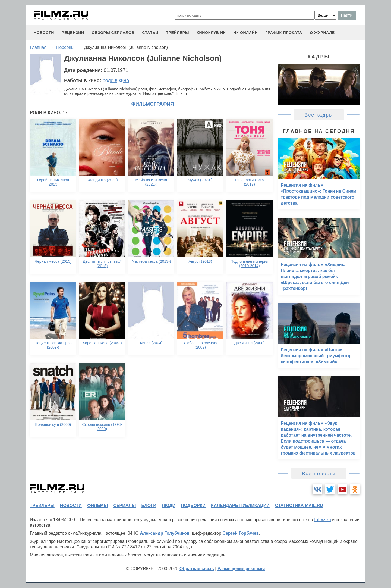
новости (44, 33)
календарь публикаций (240, 506)
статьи (150, 33)
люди (169, 506)
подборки (193, 506)
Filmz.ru (322, 520)
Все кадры (319, 115)
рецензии (73, 33)
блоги (149, 506)
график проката (284, 33)
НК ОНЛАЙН (245, 33)
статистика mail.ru (299, 506)
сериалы (124, 506)
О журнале (322, 33)
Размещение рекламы (241, 569)
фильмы (97, 506)
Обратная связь (197, 569)
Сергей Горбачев (241, 533)
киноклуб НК (211, 33)
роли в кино (116, 80)
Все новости (319, 474)
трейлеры (177, 33)
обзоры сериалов (113, 33)
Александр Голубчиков (165, 533)
